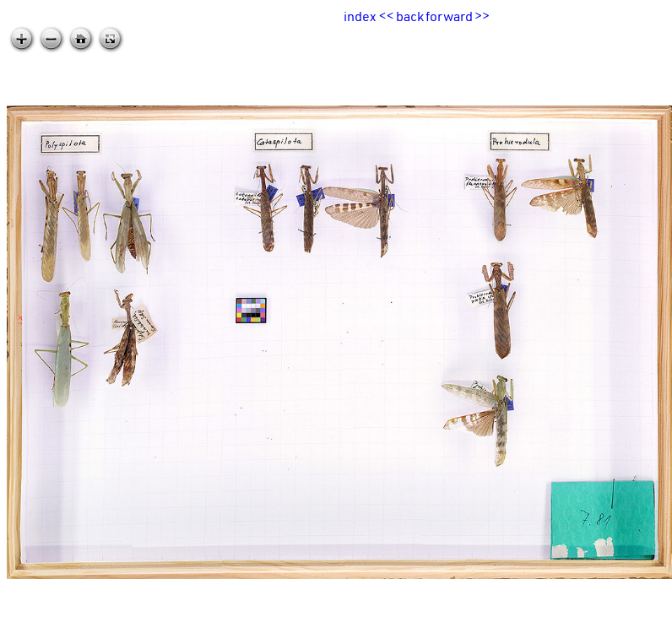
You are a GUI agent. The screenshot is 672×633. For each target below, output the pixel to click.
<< (387, 16)
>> (482, 16)
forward (449, 16)
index (360, 16)
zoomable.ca (637, 619)
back (410, 16)
